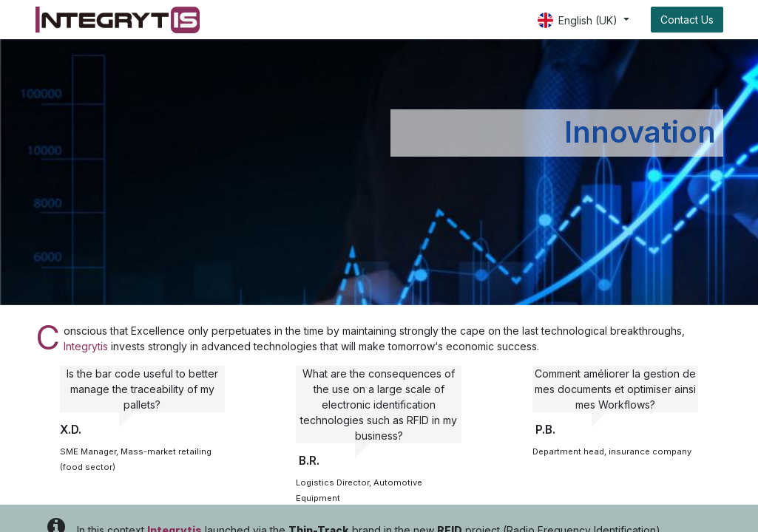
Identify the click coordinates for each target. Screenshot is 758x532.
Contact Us (687, 20)
